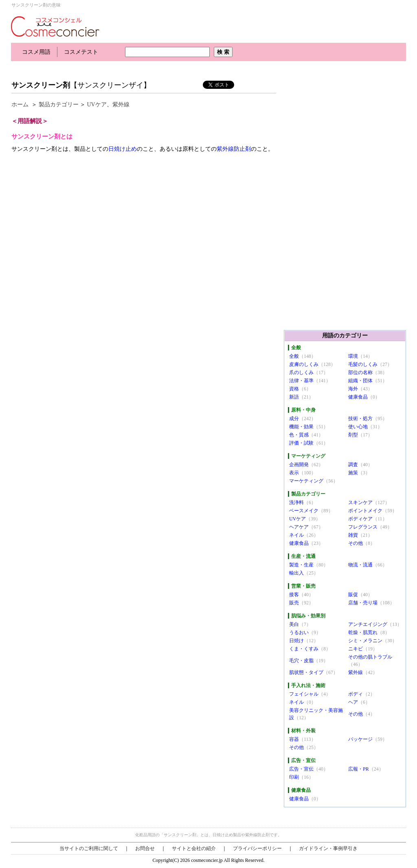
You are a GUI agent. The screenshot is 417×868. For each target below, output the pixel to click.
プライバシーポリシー (257, 848)
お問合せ (145, 848)
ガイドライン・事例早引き (328, 848)
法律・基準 (301, 381)
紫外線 (121, 105)
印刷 (294, 777)
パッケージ (360, 739)
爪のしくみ (301, 372)
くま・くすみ (304, 649)
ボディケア (360, 519)
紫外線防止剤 (234, 149)
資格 (294, 389)
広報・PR (359, 769)
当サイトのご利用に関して (89, 848)
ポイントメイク (365, 511)
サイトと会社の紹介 (194, 848)
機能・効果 (301, 427)
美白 (294, 624)
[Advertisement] (159, 68)
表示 (294, 473)
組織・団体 (360, 381)
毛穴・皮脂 (301, 661)
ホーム (20, 105)
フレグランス (363, 527)
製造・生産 (301, 565)
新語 (294, 397)
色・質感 (299, 435)
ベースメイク (304, 511)
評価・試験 (301, 443)
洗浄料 (296, 502)
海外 (353, 389)
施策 (353, 473)
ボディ (356, 694)
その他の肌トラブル (370, 657)
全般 (294, 356)
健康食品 (358, 397)
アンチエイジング (368, 624)
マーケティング (306, 481)
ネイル (296, 535)
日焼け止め (123, 149)
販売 (294, 603)
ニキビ (356, 649)
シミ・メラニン (365, 641)
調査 (353, 465)
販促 (353, 595)
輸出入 (296, 573)
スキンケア (360, 502)
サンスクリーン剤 (41, 85)
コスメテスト (81, 52)
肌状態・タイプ (306, 672)
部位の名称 (360, 372)
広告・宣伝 (301, 769)
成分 (294, 419)
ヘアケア (299, 527)
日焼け (296, 641)
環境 (353, 356)
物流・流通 (360, 565)
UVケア (97, 105)
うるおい (299, 632)
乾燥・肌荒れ (363, 632)
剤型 (353, 435)
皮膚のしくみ (304, 364)
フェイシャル (304, 694)
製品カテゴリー (59, 105)
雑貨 (353, 535)
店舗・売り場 (363, 603)
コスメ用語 (36, 52)
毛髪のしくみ (363, 364)
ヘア (353, 702)
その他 (356, 543)
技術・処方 (360, 419)
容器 (294, 739)
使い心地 (358, 427)
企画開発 (299, 465)
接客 (294, 595)
